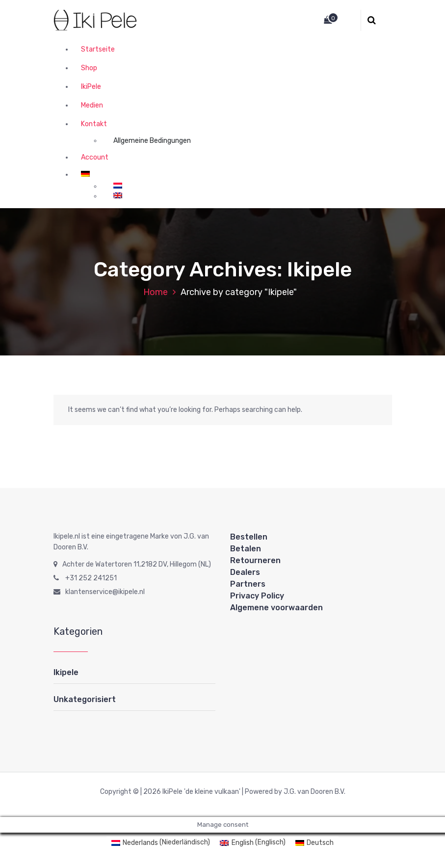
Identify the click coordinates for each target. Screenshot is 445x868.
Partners (248, 584)
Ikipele (66, 672)
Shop (89, 68)
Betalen (246, 549)
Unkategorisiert (85, 699)
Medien (92, 105)
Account (95, 157)
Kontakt (94, 124)
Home (156, 292)
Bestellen (249, 537)
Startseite (98, 49)
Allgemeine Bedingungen (152, 141)
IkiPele (91, 87)
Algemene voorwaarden (276, 608)
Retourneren (255, 560)
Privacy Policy (257, 596)
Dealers (245, 572)
